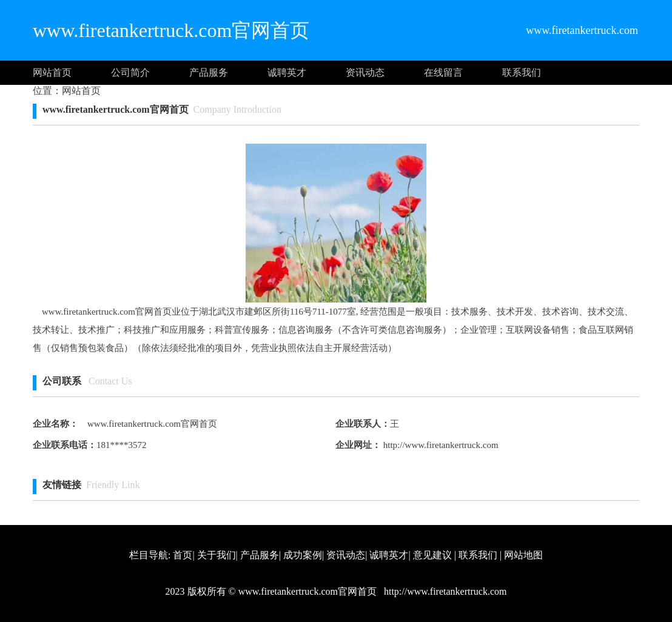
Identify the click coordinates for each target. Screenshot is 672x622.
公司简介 (130, 72)
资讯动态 (365, 72)
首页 (183, 555)
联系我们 (522, 72)
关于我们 (217, 555)
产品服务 (209, 72)
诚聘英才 (287, 72)
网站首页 (52, 72)
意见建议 (432, 555)
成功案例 (303, 555)
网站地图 (523, 555)
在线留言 (443, 72)
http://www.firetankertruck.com (440, 445)
